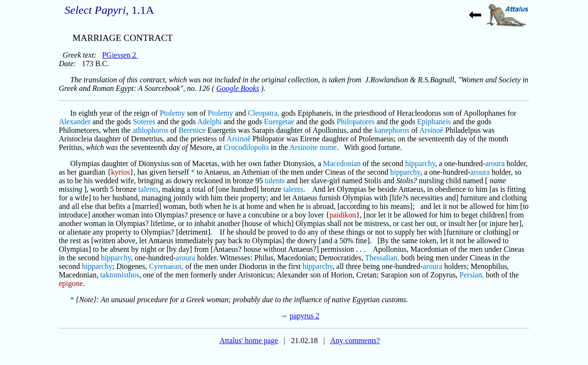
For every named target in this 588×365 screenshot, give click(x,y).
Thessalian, (382, 258)
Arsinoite (304, 147)
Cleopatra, (264, 113)
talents (275, 181)
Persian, (472, 275)
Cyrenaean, (166, 266)
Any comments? (355, 340)
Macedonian (342, 163)
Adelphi (209, 122)
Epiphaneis (434, 122)
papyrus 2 (304, 316)
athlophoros (150, 130)
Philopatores (356, 122)
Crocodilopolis (246, 147)
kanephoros (392, 130)
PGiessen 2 (120, 55)
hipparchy (420, 163)
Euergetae (279, 122)
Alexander (75, 122)
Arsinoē (431, 130)
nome (328, 147)
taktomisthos (120, 275)
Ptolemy (172, 113)
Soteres (144, 122)
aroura (495, 163)
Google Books (238, 88)
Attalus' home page (249, 340)
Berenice (192, 130)
